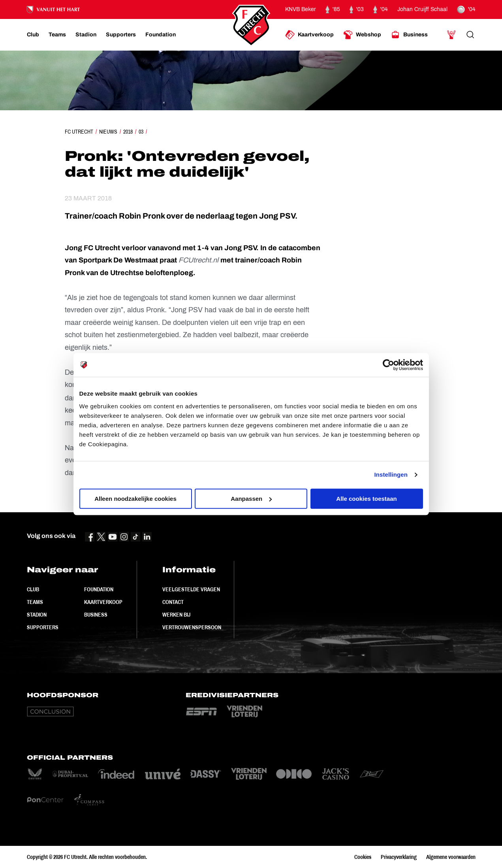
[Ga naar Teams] (57, 35)
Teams (35, 602)
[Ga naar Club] (33, 35)
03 (141, 132)
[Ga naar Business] (409, 35)
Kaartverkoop (103, 602)
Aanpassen (251, 499)
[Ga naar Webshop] (362, 35)
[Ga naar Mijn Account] (451, 35)
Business (96, 615)
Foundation (99, 589)
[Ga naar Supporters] (121, 35)
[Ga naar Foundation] (161, 35)
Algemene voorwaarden (451, 857)
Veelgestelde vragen (191, 589)
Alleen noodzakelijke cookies (135, 499)
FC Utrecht (79, 132)
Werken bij (176, 615)
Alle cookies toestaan (366, 499)
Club (33, 589)
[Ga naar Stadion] (86, 35)
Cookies (363, 857)
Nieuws (108, 132)
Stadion (37, 615)
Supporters (43, 627)
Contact (173, 602)
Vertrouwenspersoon (192, 627)
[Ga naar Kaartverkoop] (309, 35)
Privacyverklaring (399, 857)
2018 (128, 132)
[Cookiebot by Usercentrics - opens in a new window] (388, 365)
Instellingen (391, 475)
